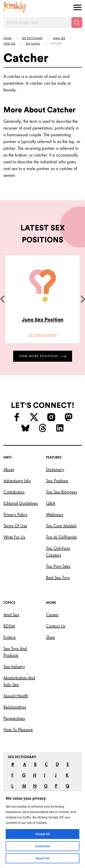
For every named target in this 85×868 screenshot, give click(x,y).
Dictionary (55, 469)
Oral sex (9, 44)
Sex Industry (14, 666)
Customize (43, 846)
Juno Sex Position (43, 320)
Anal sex (59, 38)
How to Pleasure (18, 729)
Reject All (42, 858)
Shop (51, 637)
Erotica (10, 637)
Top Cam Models (61, 526)
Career (52, 615)
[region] (42, 829)
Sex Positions (57, 481)
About (9, 469)
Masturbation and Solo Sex (19, 681)
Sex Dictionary (32, 38)
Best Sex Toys (58, 577)
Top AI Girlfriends (61, 537)
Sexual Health (16, 696)
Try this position (43, 335)
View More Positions (43, 356)
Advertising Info (17, 481)
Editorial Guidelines (21, 503)
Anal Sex (11, 615)
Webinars (55, 514)
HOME (7, 38)
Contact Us (56, 626)
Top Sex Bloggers (62, 492)
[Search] (77, 23)
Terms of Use (15, 526)
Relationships (15, 707)
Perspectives (14, 718)
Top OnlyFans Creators (58, 552)
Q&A (51, 503)
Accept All (43, 834)
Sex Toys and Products (15, 652)
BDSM (9, 626)
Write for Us (14, 537)
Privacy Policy (15, 514)
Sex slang (33, 44)
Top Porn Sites (58, 566)
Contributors (14, 492)
